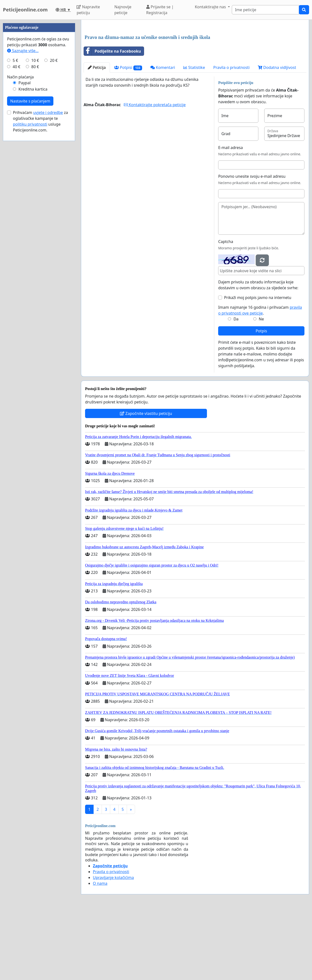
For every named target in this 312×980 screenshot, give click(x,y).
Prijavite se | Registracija (160, 10)
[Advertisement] (195, 62)
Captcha (226, 310)
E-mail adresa (230, 216)
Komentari (163, 136)
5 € (15, 206)
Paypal (25, 229)
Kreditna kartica (33, 235)
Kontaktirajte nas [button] (211, 7)
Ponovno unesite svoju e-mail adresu (252, 244)
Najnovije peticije (123, 10)
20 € (54, 206)
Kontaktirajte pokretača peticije (155, 173)
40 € (17, 213)
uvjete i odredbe (48, 259)
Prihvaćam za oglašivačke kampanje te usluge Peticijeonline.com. (40, 267)
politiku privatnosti (30, 270)
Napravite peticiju (88, 10)
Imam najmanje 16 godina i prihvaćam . (260, 378)
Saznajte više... (23, 197)
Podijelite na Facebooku (112, 119)
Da (236, 387)
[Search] (265, 10)
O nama (100, 952)
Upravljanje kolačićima (113, 946)
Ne (261, 387)
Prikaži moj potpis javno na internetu (258, 366)
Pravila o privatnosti (231, 136)
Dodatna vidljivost (277, 136)
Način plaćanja (20, 223)
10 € (35, 206)
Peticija (97, 136)
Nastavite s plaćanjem (30, 247)
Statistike (194, 136)
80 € (35, 213)
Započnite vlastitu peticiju (146, 482)
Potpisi (128, 136)
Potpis (261, 399)
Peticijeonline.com (25, 10)
